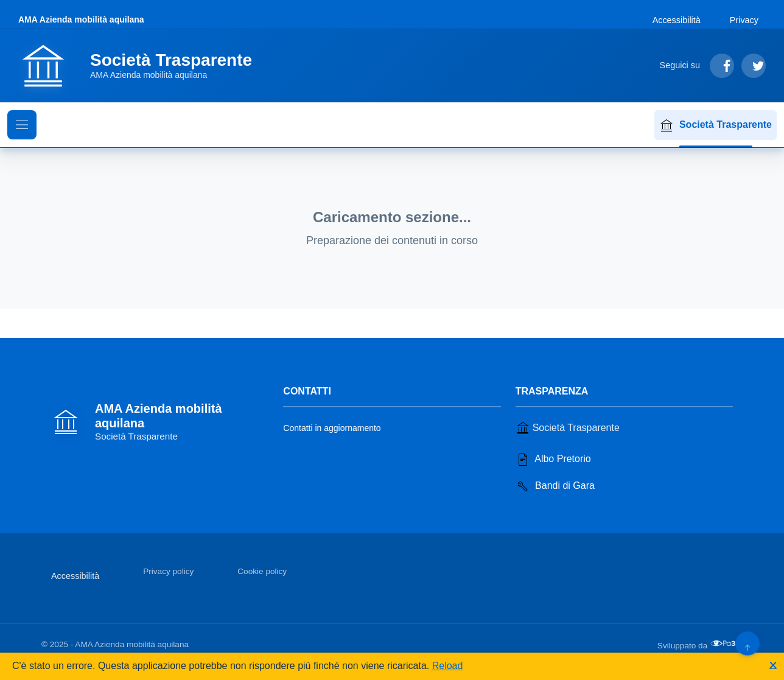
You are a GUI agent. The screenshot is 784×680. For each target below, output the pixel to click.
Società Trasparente (716, 125)
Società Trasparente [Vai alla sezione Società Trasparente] (568, 428)
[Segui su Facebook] (722, 66)
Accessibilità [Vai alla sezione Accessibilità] (677, 20)
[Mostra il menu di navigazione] (22, 125)
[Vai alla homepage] (142, 66)
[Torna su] (747, 643)
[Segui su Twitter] (754, 66)
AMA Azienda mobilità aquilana (81, 19)
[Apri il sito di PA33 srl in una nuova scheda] (726, 643)
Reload (448, 666)
